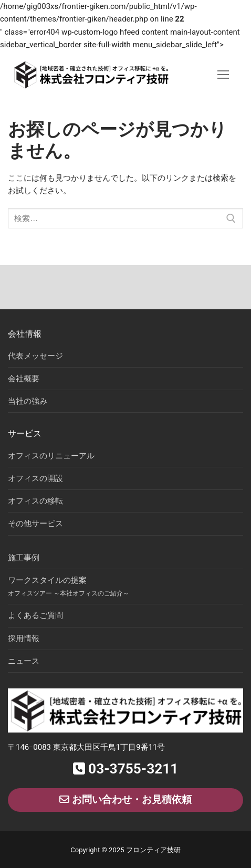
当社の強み (28, 401)
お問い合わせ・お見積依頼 (125, 800)
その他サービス (35, 524)
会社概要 (24, 379)
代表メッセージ (35, 356)
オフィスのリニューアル (51, 456)
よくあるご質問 (35, 615)
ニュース (24, 661)
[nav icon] (223, 75)
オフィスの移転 (35, 501)
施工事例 (24, 558)
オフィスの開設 (35, 478)
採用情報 (24, 639)
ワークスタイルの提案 (69, 586)
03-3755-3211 (126, 769)
